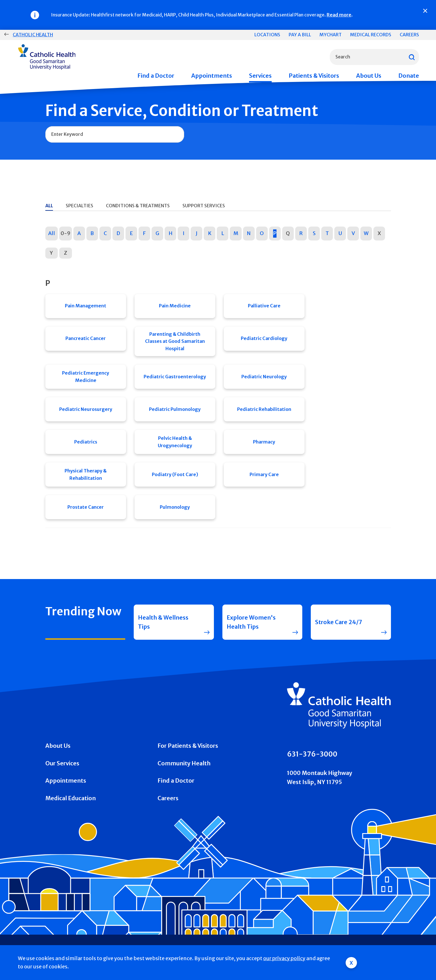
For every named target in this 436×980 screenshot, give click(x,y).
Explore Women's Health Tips (251, 622)
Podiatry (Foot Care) (175, 474)
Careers (409, 35)
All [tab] (49, 206)
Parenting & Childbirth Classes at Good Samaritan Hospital (175, 341)
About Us (369, 76)
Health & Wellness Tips (163, 622)
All (52, 233)
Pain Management (86, 306)
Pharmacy (264, 442)
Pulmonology (175, 507)
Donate (409, 76)
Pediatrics (86, 442)
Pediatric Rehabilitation (264, 409)
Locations (267, 35)
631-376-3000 (312, 754)
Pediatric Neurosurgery (86, 409)
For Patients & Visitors (188, 746)
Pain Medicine (175, 306)
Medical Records (371, 35)
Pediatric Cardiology (264, 338)
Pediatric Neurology (264, 377)
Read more (339, 15)
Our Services (62, 763)
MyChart (331, 35)
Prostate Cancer (86, 507)
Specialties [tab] (79, 206)
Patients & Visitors (314, 76)
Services (260, 76)
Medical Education (71, 798)
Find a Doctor (156, 76)
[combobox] (374, 57)
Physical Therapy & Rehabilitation (86, 474)
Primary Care (264, 474)
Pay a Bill (300, 35)
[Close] (425, 11)
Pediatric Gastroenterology (175, 377)
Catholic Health (33, 35)
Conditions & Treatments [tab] (138, 206)
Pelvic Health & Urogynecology (175, 442)
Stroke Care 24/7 (339, 622)
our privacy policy (284, 958)
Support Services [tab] (204, 206)
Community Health (184, 763)
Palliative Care (264, 306)
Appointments (212, 76)
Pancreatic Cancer (86, 338)
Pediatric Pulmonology (175, 409)
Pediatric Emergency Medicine (86, 377)
